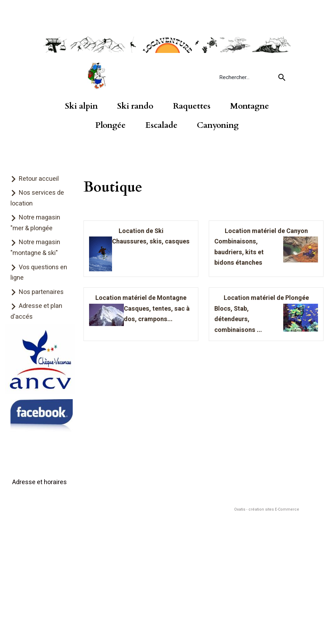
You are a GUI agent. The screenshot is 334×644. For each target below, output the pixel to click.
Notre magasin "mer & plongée (35, 223)
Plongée (110, 125)
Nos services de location (37, 198)
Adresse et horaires (39, 482)
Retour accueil (39, 179)
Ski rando (135, 106)
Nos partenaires (41, 292)
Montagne (249, 106)
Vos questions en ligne (39, 273)
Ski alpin (81, 106)
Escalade (161, 125)
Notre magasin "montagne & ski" (35, 248)
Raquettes (192, 106)
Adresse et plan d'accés (36, 311)
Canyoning (218, 125)
